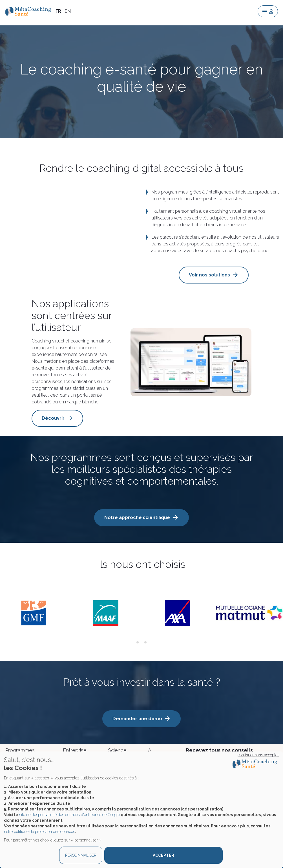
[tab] (138, 642)
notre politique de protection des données (39, 832)
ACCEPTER (163, 855)
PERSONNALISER (81, 855)
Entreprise (75, 750)
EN (68, 11)
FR (58, 11)
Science (117, 750)
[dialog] (141, 810)
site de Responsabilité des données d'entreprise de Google (69, 815)
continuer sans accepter (258, 755)
